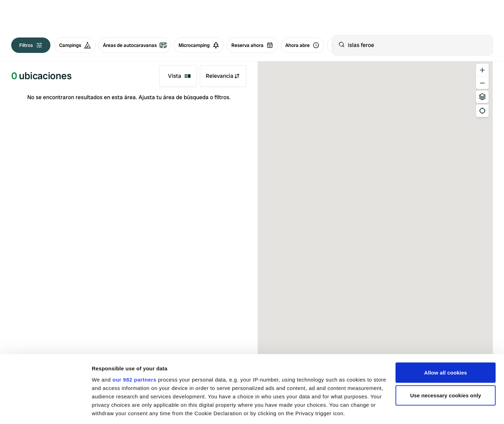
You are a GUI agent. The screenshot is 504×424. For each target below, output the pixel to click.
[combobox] (178, 76)
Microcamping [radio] (199, 45)
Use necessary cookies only (446, 349)
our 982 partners (134, 333)
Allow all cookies (446, 326)
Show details (108, 410)
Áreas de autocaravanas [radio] (135, 45)
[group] (139, 45)
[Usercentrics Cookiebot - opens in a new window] (45, 410)
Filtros (31, 45)
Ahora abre (302, 45)
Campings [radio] (75, 45)
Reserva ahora (252, 45)
